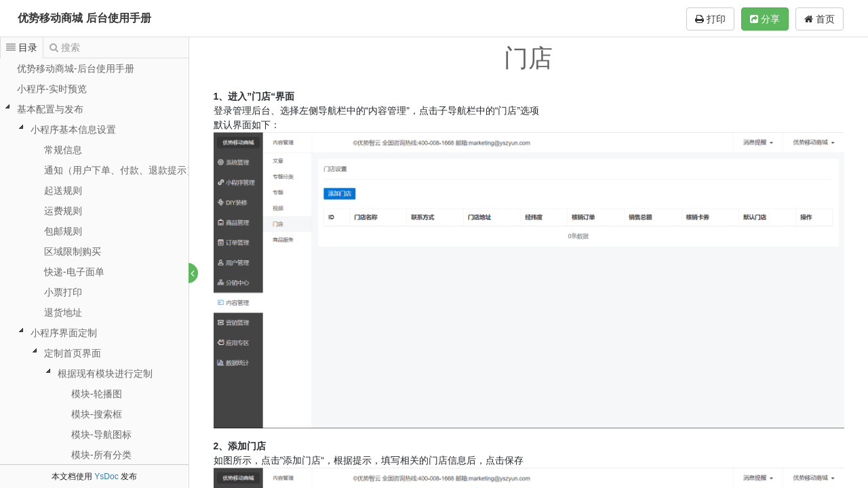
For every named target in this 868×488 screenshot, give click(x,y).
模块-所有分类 (101, 455)
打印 (710, 19)
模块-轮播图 (97, 394)
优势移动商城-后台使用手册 (76, 68)
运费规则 (63, 211)
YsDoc (106, 476)
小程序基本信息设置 (73, 129)
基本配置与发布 (50, 109)
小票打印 (63, 292)
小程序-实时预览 (52, 89)
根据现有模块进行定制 (105, 373)
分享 (765, 19)
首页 (820, 19)
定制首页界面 (73, 353)
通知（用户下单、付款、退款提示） (120, 170)
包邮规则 (63, 231)
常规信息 (63, 150)
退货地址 (63, 312)
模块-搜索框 (97, 414)
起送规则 (63, 190)
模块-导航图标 (101, 434)
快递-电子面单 (74, 272)
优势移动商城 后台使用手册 (84, 18)
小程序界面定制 (64, 333)
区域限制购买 (73, 251)
